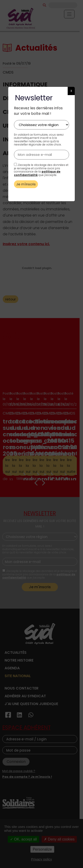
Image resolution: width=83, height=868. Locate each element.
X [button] (71, 91)
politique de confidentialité (37, 173)
